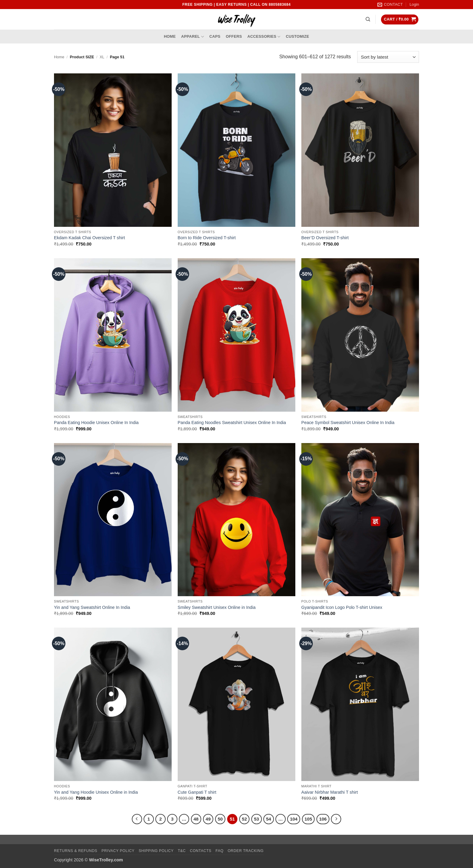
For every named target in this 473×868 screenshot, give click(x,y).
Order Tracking (246, 851)
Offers (234, 36)
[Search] (368, 19)
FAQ (220, 851)
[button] (414, 5)
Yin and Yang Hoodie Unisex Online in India (96, 792)
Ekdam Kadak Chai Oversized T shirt (89, 238)
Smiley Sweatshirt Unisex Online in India (217, 607)
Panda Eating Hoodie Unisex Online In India (96, 423)
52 (244, 819)
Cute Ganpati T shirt (197, 792)
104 (294, 819)
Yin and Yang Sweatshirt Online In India (92, 607)
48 (196, 819)
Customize (297, 36)
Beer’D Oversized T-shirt (325, 238)
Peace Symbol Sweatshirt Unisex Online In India (348, 423)
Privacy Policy (118, 851)
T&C (182, 851)
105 (308, 819)
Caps (215, 36)
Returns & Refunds (76, 851)
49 (208, 819)
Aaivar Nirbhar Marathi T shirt (330, 792)
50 (220, 819)
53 (257, 819)
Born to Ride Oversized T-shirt (207, 238)
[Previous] (137, 819)
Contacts (201, 851)
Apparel (193, 37)
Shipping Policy (156, 851)
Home (170, 36)
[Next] (336, 819)
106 (323, 819)
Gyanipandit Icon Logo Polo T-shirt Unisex (342, 607)
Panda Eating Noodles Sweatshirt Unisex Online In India (232, 423)
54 (269, 819)
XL (102, 57)
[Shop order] (388, 57)
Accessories (264, 37)
